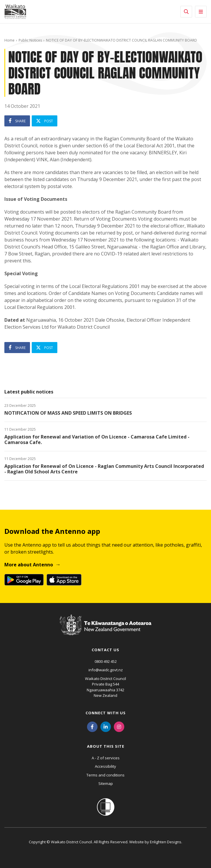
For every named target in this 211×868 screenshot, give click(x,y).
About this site (106, 746)
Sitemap (106, 783)
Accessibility (105, 766)
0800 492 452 (106, 661)
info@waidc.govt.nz (106, 670)
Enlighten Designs (166, 842)
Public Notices (30, 40)
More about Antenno (29, 565)
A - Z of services (106, 758)
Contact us (105, 650)
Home (9, 40)
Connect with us (106, 713)
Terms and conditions (105, 775)
